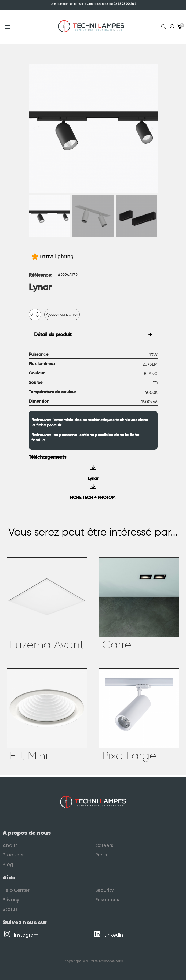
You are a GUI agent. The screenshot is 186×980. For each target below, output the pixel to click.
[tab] (93, 335)
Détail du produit (53, 335)
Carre (117, 645)
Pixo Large (129, 756)
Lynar (93, 479)
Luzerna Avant (47, 645)
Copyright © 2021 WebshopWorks (93, 961)
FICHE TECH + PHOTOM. (93, 498)
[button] (34, 128)
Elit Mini (29, 756)
